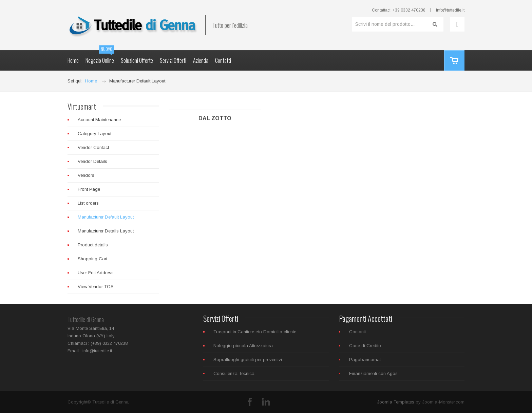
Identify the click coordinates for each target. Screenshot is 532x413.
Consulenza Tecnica (234, 373)
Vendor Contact (93, 147)
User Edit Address (96, 273)
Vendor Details (92, 161)
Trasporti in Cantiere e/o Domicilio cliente (255, 332)
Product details (93, 245)
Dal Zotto (215, 118)
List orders (88, 203)
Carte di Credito (365, 346)
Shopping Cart (92, 259)
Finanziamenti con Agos (373, 373)
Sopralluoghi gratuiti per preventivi (248, 360)
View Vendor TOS (96, 287)
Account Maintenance (99, 120)
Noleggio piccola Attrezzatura (243, 346)
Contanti (357, 332)
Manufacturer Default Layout (106, 217)
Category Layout (94, 134)
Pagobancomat (365, 360)
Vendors (86, 175)
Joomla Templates (396, 402)
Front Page (89, 189)
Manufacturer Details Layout (106, 231)
